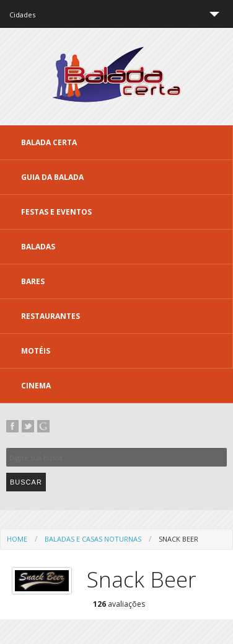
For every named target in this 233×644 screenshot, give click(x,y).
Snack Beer (178, 539)
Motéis (36, 351)
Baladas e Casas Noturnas (93, 539)
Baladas (38, 247)
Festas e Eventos (56, 212)
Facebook (12, 426)
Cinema (36, 386)
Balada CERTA (49, 142)
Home (17, 539)
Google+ (43, 426)
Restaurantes (51, 316)
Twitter (28, 426)
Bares (33, 281)
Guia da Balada (52, 177)
